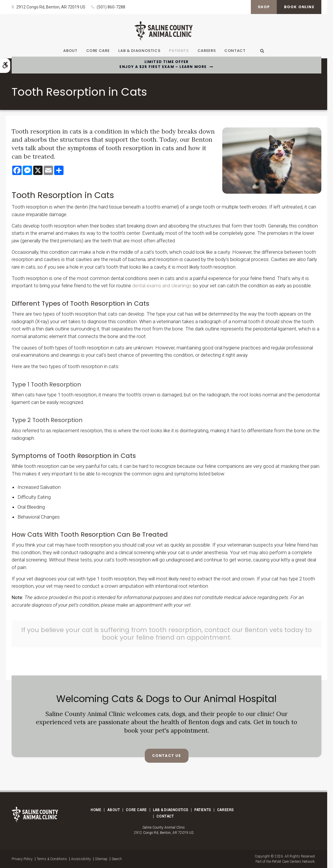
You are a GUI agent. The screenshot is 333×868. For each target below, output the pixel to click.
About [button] (70, 51)
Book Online (299, 7)
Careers (207, 51)
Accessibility (81, 859)
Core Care (136, 810)
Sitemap (101, 859)
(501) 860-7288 (111, 7)
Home (96, 810)
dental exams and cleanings (162, 286)
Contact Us (167, 756)
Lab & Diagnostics (139, 51)
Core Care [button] (98, 51)
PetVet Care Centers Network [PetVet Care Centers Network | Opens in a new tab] (293, 862)
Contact (235, 51)
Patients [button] (179, 51)
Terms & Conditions (52, 859)
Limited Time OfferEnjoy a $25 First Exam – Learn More (163, 64)
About (113, 810)
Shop (263, 7)
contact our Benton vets (244, 630)
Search (117, 859)
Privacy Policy (22, 859)
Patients (203, 810)
